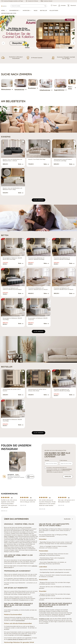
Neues (36, 11)
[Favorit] (54, 6)
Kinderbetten (27, 635)
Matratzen (26, 11)
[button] (3, 43)
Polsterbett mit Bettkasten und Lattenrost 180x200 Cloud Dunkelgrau (12, 289)
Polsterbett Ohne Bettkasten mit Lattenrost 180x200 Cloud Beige (36, 259)
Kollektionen (54, 11)
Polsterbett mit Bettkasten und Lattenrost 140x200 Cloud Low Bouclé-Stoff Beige (64, 289)
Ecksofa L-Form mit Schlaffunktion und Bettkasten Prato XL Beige (12, 189)
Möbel (3, 11)
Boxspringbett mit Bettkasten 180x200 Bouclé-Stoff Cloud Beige (12, 259)
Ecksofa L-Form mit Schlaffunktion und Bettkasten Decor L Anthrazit (12, 160)
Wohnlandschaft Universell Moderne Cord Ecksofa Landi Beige (63, 160)
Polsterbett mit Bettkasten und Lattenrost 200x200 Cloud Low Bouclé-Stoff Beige (38, 289)
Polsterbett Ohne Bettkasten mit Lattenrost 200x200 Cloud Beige (62, 259)
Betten (6, 546)
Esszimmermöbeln (20, 620)
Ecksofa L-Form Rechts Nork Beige (37, 159)
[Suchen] (45, 6)
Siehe (20, 164)
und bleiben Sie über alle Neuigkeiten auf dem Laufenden (57, 455)
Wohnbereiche (14, 11)
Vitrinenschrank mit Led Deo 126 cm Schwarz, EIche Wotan (37, 390)
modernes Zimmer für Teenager (15, 639)
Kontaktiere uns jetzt (44, 619)
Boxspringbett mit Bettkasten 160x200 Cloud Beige (12, 420)
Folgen (17, 475)
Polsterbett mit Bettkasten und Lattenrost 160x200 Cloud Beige (62, 390)
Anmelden (68, 477)
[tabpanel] (38, 34)
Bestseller (44, 11)
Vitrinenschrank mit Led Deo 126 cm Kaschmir (12, 390)
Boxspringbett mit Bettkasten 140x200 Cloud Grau (38, 319)
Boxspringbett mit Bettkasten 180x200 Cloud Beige (12, 319)
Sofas (6, 537)
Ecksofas (12, 537)
